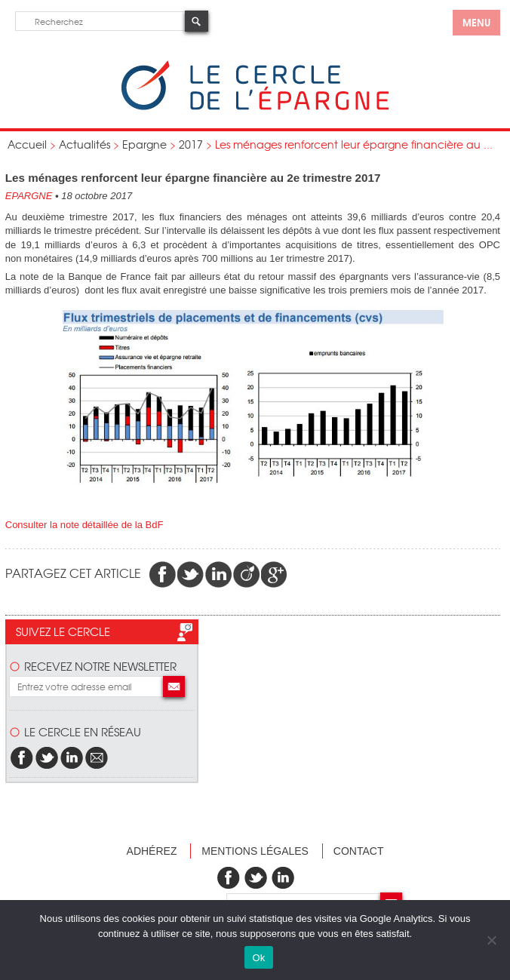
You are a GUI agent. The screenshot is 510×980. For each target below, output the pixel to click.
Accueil (27, 144)
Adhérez (152, 851)
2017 (191, 144)
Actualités (84, 144)
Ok (258, 958)
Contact (359, 851)
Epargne (144, 144)
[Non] (491, 940)
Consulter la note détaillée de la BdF (84, 525)
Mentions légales (255, 851)
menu (476, 22)
